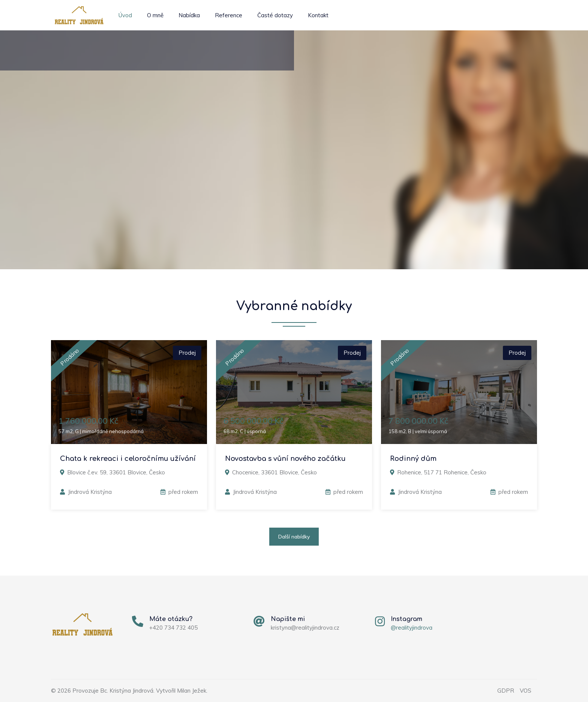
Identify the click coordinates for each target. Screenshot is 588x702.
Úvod (125, 15)
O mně (155, 15)
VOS (526, 691)
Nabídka (189, 15)
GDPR (506, 691)
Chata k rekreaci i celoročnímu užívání (128, 459)
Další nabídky (294, 537)
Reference (229, 15)
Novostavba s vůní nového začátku (285, 459)
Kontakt (318, 15)
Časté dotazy (275, 15)
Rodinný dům (413, 459)
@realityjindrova (412, 628)
